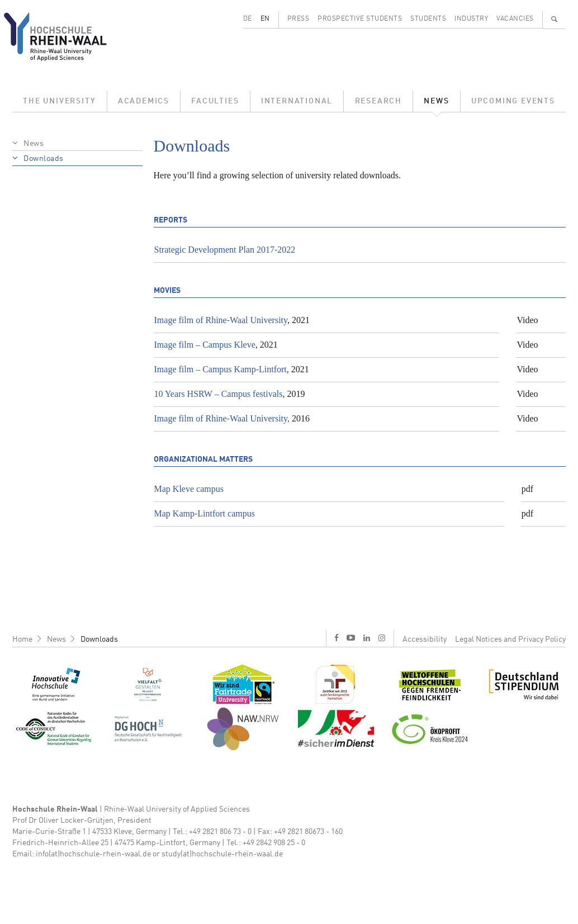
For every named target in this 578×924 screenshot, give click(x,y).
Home (22, 639)
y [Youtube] (351, 638)
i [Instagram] (382, 638)
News (436, 101)
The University (59, 101)
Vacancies (515, 19)
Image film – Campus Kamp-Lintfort (221, 369)
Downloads (44, 159)
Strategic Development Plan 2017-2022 (225, 250)
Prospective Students (360, 19)
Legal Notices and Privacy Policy (510, 639)
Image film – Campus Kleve (205, 345)
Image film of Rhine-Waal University (221, 320)
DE (248, 19)
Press (299, 19)
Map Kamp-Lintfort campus (205, 513)
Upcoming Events (513, 101)
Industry (471, 19)
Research (378, 101)
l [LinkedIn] (367, 638)
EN (265, 19)
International (297, 101)
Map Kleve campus (189, 489)
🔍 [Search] (555, 19)
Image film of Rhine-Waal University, (222, 418)
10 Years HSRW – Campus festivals (219, 394)
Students (428, 19)
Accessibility (425, 639)
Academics (144, 101)
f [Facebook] (337, 638)
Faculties (215, 101)
